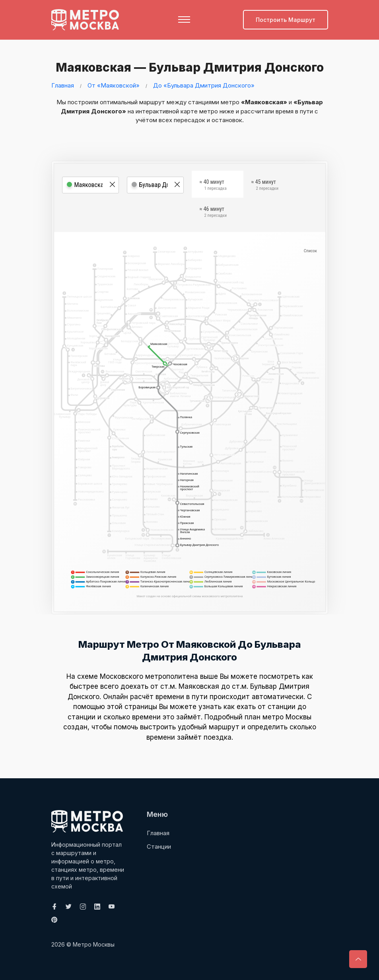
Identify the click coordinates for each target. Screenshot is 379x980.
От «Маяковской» (114, 85)
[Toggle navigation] (184, 19)
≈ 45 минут (265, 186)
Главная (63, 85)
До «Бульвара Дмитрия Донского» (204, 85)
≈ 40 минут (213, 186)
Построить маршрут (286, 20)
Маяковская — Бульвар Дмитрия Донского (187, 67)
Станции (159, 846)
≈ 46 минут (213, 213)
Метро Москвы (94, 944)
